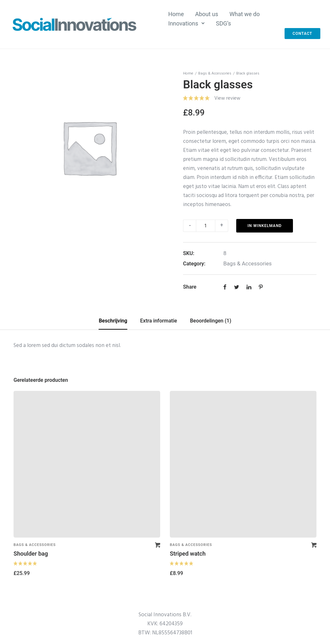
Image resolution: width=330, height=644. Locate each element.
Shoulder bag (31, 554)
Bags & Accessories (215, 74)
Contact (302, 34)
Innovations (183, 23)
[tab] (113, 321)
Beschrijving (113, 321)
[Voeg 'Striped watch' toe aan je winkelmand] (314, 545)
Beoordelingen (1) (210, 321)
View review (227, 99)
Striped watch (188, 554)
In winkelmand (265, 226)
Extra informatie (159, 321)
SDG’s (223, 23)
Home (176, 14)
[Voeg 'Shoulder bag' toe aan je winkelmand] (158, 545)
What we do (245, 14)
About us (207, 14)
